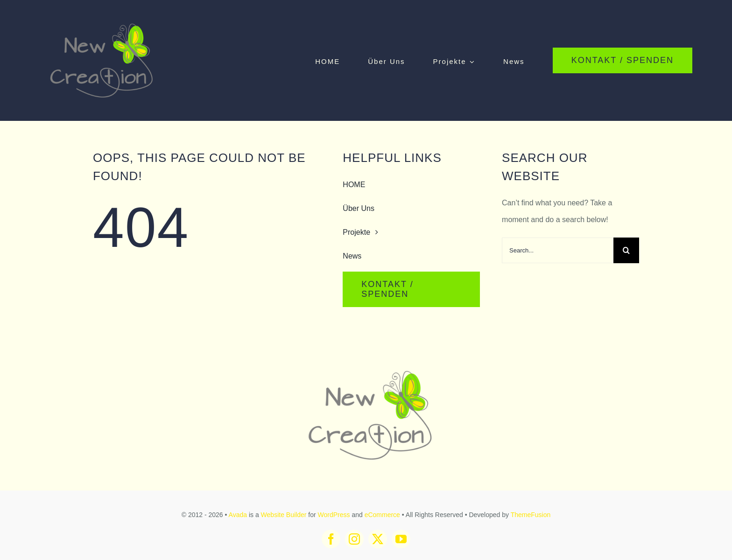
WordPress (334, 515)
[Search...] (558, 250)
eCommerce (382, 515)
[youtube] (401, 539)
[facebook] (331, 539)
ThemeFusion (531, 515)
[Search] (626, 250)
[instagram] (354, 539)
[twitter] (378, 539)
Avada (238, 515)
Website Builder (284, 515)
